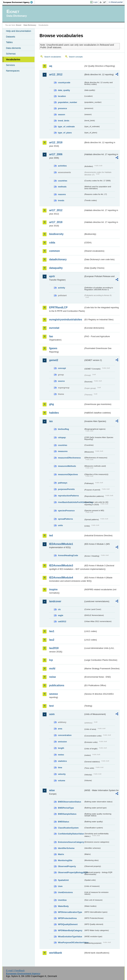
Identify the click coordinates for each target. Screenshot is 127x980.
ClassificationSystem (68, 828)
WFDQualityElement (68, 924)
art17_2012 (56, 210)
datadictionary (58, 259)
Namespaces (13, 71)
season (61, 114)
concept (62, 368)
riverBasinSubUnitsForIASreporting (71, 502)
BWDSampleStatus (67, 814)
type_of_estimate (66, 127)
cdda (52, 243)
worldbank (55, 953)
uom (52, 714)
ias (51, 421)
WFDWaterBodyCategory (70, 930)
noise (52, 677)
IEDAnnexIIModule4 (61, 578)
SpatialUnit (63, 880)
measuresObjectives (68, 474)
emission (62, 742)
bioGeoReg (63, 429)
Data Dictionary (30, 25)
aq (51, 66)
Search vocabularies (53, 57)
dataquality (56, 268)
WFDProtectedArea (67, 918)
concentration (65, 735)
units (60, 525)
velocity (62, 774)
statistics (62, 761)
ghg (51, 404)
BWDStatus (63, 822)
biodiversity (56, 234)
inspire (53, 589)
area (60, 729)
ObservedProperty (67, 866)
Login (95, 2)
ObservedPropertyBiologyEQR (71, 872)
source (61, 381)
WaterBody (63, 906)
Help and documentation (18, 31)
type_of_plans (65, 133)
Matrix (61, 854)
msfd (52, 669)
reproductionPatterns (68, 496)
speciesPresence (66, 511)
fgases (53, 348)
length (61, 748)
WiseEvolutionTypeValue (70, 937)
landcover (55, 601)
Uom (60, 886)
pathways (63, 483)
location (62, 96)
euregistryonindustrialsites (66, 320)
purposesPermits (66, 489)
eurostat (54, 328)
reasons (62, 194)
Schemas (11, 54)
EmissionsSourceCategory (71, 842)
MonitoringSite (65, 860)
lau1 (52, 631)
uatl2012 (62, 621)
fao (51, 336)
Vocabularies (13, 59)
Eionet (19, 25)
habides (54, 413)
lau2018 (54, 648)
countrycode (64, 83)
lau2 (52, 640)
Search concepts (76, 57)
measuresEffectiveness (69, 458)
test (51, 706)
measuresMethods (67, 466)
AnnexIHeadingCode (68, 555)
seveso (53, 694)
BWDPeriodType (66, 808)
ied (51, 535)
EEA (19, 2)
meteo (61, 755)
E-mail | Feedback (15, 971)
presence (62, 108)
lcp (51, 660)
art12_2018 (56, 142)
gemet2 (54, 360)
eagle (61, 615)
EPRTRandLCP (58, 307)
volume (61, 781)
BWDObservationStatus (69, 802)
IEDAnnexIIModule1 (61, 544)
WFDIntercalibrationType (70, 912)
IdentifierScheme (66, 848)
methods (62, 187)
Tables (9, 42)
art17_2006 (56, 154)
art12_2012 (56, 74)
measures (63, 451)
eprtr (52, 276)
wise (52, 790)
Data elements (13, 48)
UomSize (62, 900)
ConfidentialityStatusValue (71, 834)
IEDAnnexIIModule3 (61, 566)
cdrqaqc (62, 437)
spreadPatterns (65, 519)
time (60, 767)
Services (10, 65)
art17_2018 (56, 222)
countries (63, 181)
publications (57, 685)
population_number (67, 102)
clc (59, 609)
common (54, 251)
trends (61, 200)
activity (61, 288)
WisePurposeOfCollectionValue (71, 942)
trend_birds (63, 121)
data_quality (64, 90)
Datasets (11, 37)
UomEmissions (65, 892)
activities (62, 166)
